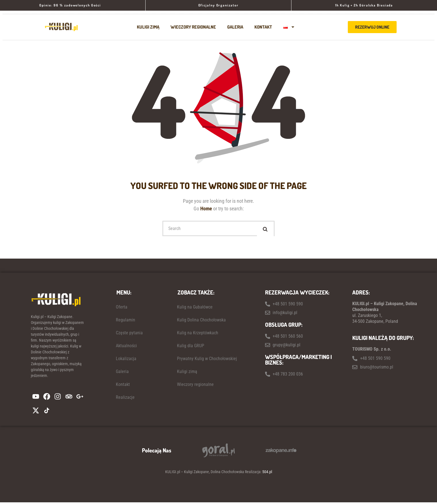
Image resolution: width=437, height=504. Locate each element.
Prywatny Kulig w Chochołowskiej (207, 360)
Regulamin (126, 321)
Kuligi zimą (148, 27)
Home (207, 209)
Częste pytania (129, 334)
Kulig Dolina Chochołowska (201, 321)
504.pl (267, 473)
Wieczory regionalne (193, 27)
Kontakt (263, 27)
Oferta (122, 308)
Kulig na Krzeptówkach (198, 334)
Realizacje (125, 399)
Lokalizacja (126, 360)
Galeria (235, 27)
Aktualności (126, 347)
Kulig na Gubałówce (195, 308)
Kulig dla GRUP (191, 347)
